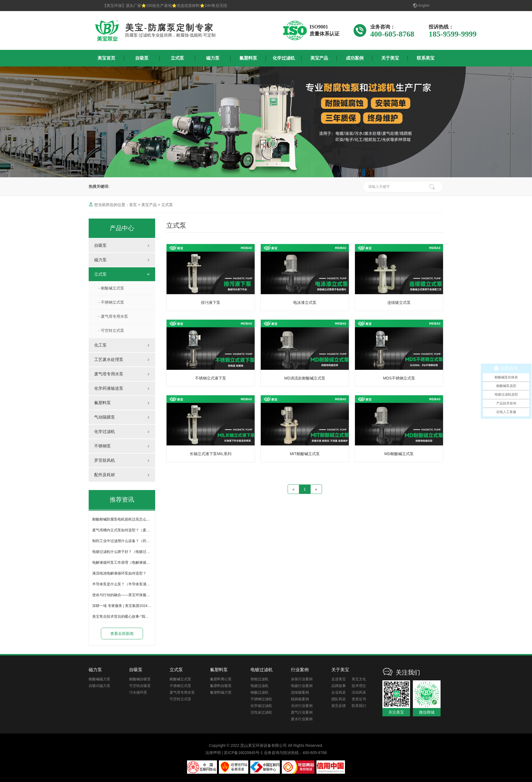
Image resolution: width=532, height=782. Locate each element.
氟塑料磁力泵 (221, 692)
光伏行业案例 (302, 706)
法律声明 (213, 753)
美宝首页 (106, 58)
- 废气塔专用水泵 (113, 316)
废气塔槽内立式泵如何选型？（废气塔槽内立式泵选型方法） (141, 530)
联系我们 (359, 706)
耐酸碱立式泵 (180, 679)
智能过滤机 (259, 679)
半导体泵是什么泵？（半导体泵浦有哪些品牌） (130, 584)
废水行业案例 (302, 719)
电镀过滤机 (259, 686)
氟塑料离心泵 (221, 679)
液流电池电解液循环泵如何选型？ (119, 573)
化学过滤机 (284, 58)
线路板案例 (300, 699)
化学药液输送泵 (109, 388)
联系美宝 (426, 58)
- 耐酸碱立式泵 (111, 288)
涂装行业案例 (302, 679)
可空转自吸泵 (140, 686)
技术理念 (359, 686)
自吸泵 (142, 58)
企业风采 (339, 692)
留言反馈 (339, 706)
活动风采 (359, 692)
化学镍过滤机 (261, 706)
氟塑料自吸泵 (221, 686)
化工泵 (100, 345)
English (424, 6)
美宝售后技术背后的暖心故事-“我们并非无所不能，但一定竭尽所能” (146, 616)
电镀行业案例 (302, 686)
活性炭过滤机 (261, 712)
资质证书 (359, 699)
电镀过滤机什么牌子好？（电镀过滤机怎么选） (130, 552)
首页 (133, 205)
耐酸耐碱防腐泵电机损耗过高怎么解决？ (125, 519)
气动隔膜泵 (105, 417)
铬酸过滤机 (259, 692)
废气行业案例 (302, 712)
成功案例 (355, 58)
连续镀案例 (300, 692)
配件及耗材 (105, 475)
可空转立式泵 (180, 699)
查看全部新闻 (122, 634)
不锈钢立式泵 (180, 686)
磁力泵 (213, 58)
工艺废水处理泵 (109, 359)
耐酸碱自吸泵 (140, 679)
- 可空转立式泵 (111, 330)
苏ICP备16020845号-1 (243, 753)
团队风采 (339, 699)
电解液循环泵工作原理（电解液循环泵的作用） (130, 562)
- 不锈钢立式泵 (111, 302)
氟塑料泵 (248, 58)
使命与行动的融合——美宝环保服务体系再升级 (130, 595)
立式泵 (177, 58)
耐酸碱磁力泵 (99, 679)
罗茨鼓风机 (105, 460)
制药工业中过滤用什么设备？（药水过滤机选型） (132, 541)
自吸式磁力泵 (99, 686)
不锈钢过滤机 (261, 699)
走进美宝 (339, 679)
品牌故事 (339, 686)
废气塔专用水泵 (109, 374)
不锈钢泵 (103, 446)
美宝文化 (359, 679)
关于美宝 (390, 58)
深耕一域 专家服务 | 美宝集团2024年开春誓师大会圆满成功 (140, 606)
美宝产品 (319, 58)
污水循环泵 (138, 692)
